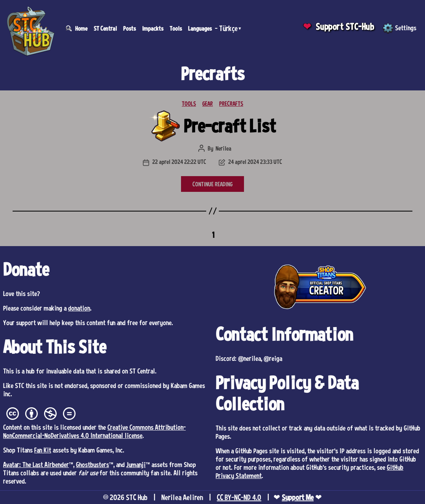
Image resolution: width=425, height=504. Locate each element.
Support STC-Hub (345, 27)
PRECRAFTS (231, 103)
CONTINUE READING (213, 184)
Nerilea (224, 148)
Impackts (153, 28)
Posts (129, 28)
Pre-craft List (230, 126)
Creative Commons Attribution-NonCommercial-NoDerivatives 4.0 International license (94, 431)
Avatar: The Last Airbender (36, 464)
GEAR (208, 103)
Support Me (298, 497)
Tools (176, 28)
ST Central (105, 28)
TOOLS (189, 103)
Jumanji (136, 464)
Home (81, 28)
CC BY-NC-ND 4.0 (239, 497)
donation (79, 308)
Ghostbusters (92, 464)
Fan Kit (43, 450)
